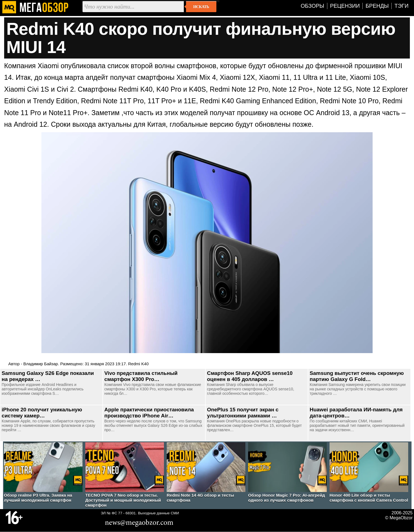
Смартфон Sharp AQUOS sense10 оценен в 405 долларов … (250, 376)
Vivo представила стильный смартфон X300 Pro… (141, 376)
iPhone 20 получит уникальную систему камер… (42, 413)
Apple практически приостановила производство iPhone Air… (149, 413)
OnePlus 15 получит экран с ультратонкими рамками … (243, 413)
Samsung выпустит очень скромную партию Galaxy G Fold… (357, 376)
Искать (201, 7)
